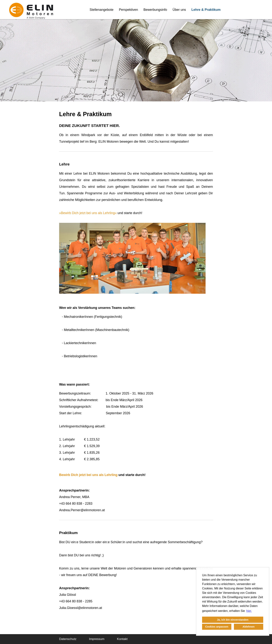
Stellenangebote (102, 10)
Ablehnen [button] (249, 627)
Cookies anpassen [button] (217, 627)
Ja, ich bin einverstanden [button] (233, 620)
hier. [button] (249, 611)
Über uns (179, 10)
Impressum (97, 639)
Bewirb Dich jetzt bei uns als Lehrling (88, 213)
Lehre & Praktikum (206, 10)
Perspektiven (128, 10)
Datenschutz (68, 639)
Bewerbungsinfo (155, 10)
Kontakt (122, 639)
